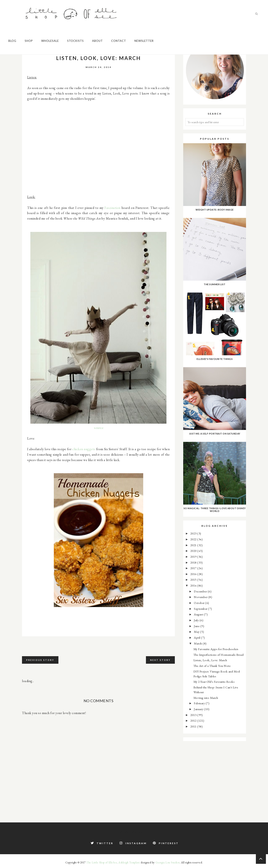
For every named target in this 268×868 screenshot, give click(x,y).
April (197, 637)
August (199, 614)
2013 (194, 715)
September (201, 609)
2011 (194, 726)
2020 (194, 551)
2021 (194, 545)
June (197, 626)
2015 (194, 580)
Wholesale (50, 41)
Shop (29, 41)
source (99, 428)
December (201, 591)
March (198, 643)
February (200, 703)
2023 (194, 533)
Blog (12, 41)
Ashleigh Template (129, 862)
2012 (194, 720)
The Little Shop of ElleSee (102, 862)
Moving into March (206, 698)
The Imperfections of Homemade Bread (219, 655)
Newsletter (144, 41)
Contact (119, 41)
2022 (194, 539)
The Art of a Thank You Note (212, 666)
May (197, 632)
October (200, 603)
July (197, 620)
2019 (194, 557)
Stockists (75, 41)
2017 (194, 568)
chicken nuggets (84, 449)
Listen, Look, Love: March (210, 660)
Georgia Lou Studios (167, 862)
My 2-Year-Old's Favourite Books (214, 682)
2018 (194, 562)
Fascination (113, 208)
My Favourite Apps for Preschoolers (216, 649)
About (97, 41)
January (199, 709)
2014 (194, 585)
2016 (194, 574)
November (201, 597)
